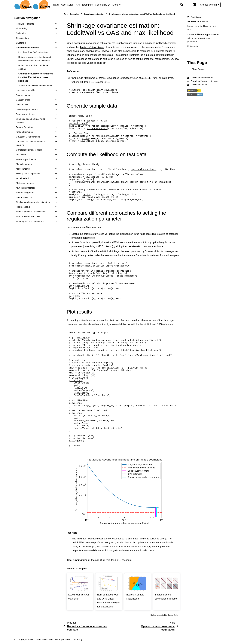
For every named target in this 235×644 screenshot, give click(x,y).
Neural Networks (24, 197)
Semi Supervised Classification (31, 212)
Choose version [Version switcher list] (209, 5)
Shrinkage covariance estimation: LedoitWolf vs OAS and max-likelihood (36, 77)
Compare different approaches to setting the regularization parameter (203, 38)
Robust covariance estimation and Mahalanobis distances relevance (35, 59)
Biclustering (21, 28)
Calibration (21, 33)
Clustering (21, 43)
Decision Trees (23, 100)
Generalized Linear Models (29, 150)
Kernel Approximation (26, 159)
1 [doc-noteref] (158, 251)
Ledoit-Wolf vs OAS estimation (33, 52)
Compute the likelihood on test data (202, 28)
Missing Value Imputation (28, 174)
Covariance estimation (27, 48)
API (78, 5)
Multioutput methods (26, 188)
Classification (22, 38)
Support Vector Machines (28, 216)
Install (56, 5)
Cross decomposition (26, 90)
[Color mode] (188, 5)
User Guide (67, 5)
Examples (87, 5)
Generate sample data (198, 21)
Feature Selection (24, 127)
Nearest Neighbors (25, 193)
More (116, 5)
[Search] (182, 5)
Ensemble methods (25, 114)
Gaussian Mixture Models (28, 137)
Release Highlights (25, 24)
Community (101, 5)
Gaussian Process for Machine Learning (31, 143)
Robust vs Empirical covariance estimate (33, 67)
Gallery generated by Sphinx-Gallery (165, 615)
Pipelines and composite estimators (33, 202)
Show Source (198, 69)
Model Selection (24, 178)
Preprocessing (23, 207)
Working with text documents (30, 221)
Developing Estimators (27, 109)
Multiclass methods (25, 183)
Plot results (192, 46)
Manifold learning (24, 164)
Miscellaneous (23, 169)
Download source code (200, 78)
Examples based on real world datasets (30, 121)
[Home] (65, 14)
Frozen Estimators (25, 132)
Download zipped (197, 85)
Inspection (21, 155)
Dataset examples (25, 95)
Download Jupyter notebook (202, 81)
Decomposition (23, 105)
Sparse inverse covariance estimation (36, 86)
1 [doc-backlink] (68, 78)
